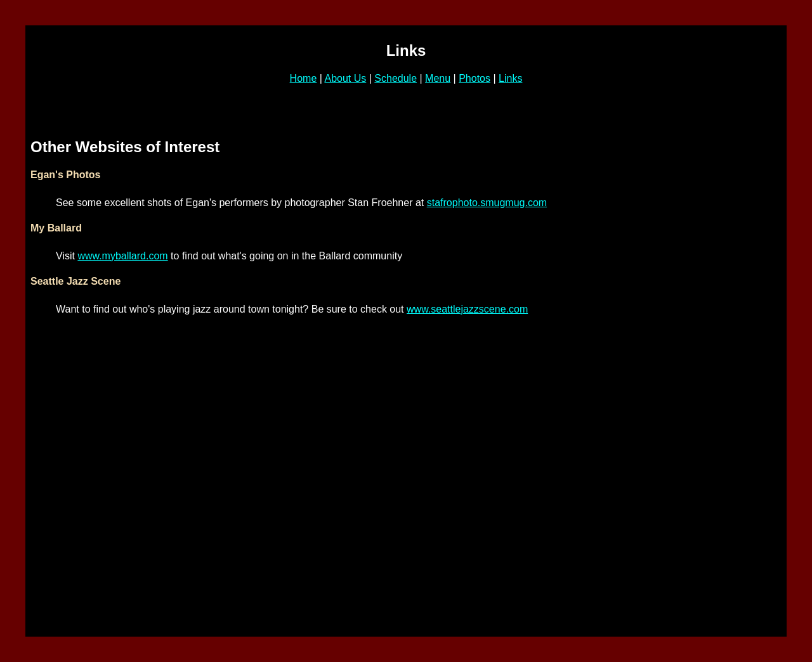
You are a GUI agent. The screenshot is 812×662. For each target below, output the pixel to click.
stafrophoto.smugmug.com (487, 203)
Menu (438, 78)
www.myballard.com (122, 256)
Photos (475, 78)
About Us (345, 78)
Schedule (396, 78)
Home (304, 78)
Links (510, 78)
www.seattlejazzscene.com (467, 309)
